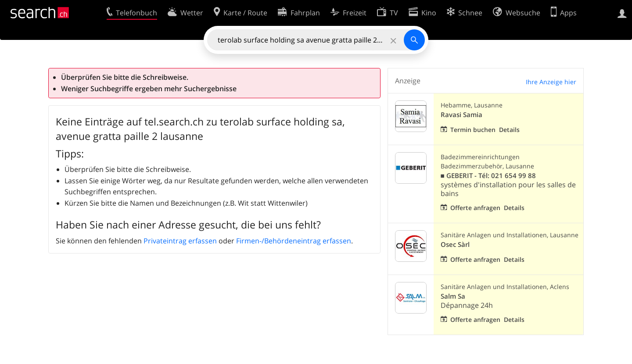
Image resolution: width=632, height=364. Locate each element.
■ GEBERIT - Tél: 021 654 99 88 (488, 176)
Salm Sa (453, 296)
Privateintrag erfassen (180, 241)
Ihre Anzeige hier (551, 82)
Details (509, 130)
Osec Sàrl (455, 244)
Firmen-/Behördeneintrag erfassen (294, 241)
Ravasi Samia (461, 115)
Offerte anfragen (475, 208)
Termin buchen (473, 130)
